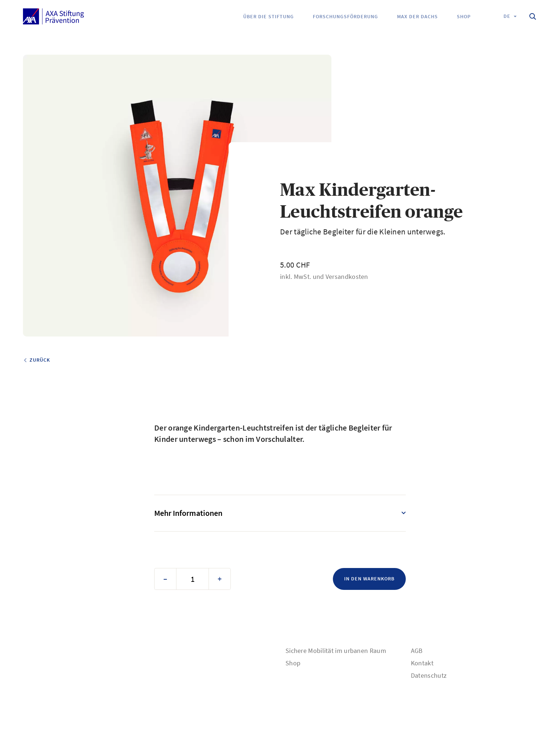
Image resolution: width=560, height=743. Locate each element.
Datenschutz (429, 675)
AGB (417, 651)
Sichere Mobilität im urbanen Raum (336, 651)
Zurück (40, 360)
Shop (293, 663)
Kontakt (422, 663)
